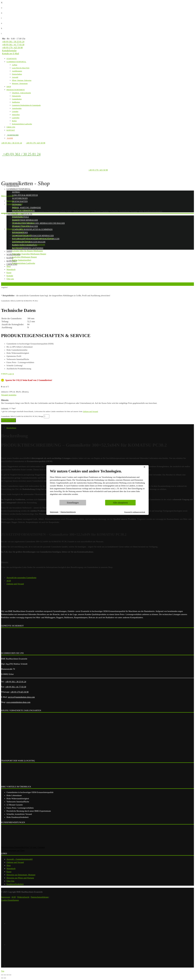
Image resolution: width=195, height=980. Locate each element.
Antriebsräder (17, 108)
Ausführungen (17, 71)
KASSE (10, 138)
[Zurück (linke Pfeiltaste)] (2, 978)
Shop (9, 251)
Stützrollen (16, 115)
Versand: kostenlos (9, 395)
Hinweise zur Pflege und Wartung (20, 878)
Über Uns (10, 881)
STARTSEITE (12, 59)
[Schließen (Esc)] (2, 975)
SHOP (9, 87)
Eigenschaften (17, 74)
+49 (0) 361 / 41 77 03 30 (13, 45)
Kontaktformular (9, 51)
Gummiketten (17, 99)
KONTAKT (11, 130)
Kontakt (12, 261)
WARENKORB (13, 135)
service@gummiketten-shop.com (21, 697)
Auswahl (15, 77)
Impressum (6, 897)
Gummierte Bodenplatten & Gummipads (26, 105)
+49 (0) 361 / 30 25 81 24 (13, 42)
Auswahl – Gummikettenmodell (19, 859)
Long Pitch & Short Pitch (25, 195)
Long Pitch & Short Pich (21, 68)
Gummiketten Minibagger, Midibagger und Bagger (38, 223)
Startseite (13, 186)
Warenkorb (11, 868)
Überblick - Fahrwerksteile (21, 93)
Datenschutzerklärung (40, 897)
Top (3, 971)
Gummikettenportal (19, 189)
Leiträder (15, 111)
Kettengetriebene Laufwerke (22, 124)
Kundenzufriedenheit (15, 884)
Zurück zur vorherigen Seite (12, 284)
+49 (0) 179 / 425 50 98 (12, 48)
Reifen (14, 121)
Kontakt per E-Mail (10, 54)
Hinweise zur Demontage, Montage (21, 875)
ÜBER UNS (11, 127)
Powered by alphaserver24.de (135, 512)
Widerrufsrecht (23, 897)
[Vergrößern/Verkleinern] (10, 975)
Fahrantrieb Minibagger (25, 220)
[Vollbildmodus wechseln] (8, 975)
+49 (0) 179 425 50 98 (19, 692)
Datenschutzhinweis (68, 512)
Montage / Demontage (20, 83)
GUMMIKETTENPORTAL (16, 62)
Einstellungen (73, 503)
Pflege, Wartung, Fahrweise (22, 80)
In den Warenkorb (8, 420)
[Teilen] (5, 975)
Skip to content (7, 196)
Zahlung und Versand (90, 411)
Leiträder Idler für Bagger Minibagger (33, 236)
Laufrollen (16, 118)
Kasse (9, 872)
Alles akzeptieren (120, 503)
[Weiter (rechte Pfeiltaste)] (5, 978)
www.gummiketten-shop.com (18, 702)
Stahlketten (16, 102)
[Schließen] (144, 467)
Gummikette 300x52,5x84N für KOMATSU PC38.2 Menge (22, 416)
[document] (98, 484)
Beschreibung (11, 428)
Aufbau (15, 65)
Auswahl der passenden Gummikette (21, 578)
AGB (9, 581)
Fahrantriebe (16, 96)
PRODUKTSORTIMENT (16, 90)
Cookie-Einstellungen (10, 900)
